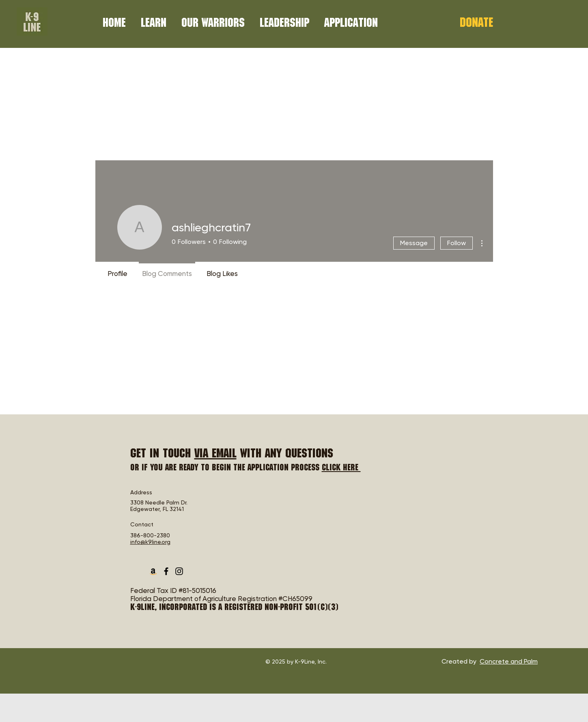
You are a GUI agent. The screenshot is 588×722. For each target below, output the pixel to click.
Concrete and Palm (509, 661)
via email (215, 455)
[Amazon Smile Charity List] (153, 571)
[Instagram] (179, 571)
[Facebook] (166, 571)
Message (414, 243)
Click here (341, 468)
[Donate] (476, 24)
